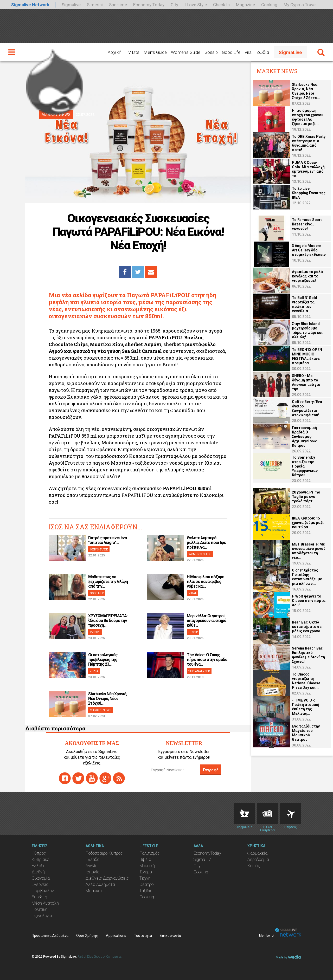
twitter (78, 778)
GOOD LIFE (97, 593)
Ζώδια (263, 52)
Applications (116, 936)
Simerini (95, 5)
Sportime (118, 5)
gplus (105, 778)
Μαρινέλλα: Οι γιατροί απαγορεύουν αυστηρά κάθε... (206, 621)
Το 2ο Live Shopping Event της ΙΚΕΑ (309, 193)
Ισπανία (92, 872)
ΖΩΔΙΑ (94, 671)
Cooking (269, 5)
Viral (248, 52)
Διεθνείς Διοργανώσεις (107, 878)
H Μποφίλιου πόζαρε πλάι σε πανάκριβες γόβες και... (205, 582)
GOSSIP (193, 632)
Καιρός (254, 866)
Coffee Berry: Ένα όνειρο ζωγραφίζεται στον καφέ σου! (307, 408)
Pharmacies (244, 814)
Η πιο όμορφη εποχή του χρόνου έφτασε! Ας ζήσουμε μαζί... (308, 117)
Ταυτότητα (143, 936)
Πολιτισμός (150, 853)
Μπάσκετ (94, 891)
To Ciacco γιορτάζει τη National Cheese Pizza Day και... (306, 681)
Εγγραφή (211, 770)
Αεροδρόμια (258, 859)
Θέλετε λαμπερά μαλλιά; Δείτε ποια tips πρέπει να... (206, 543)
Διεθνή (38, 872)
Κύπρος (39, 853)
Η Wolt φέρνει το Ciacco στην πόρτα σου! (309, 601)
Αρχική (114, 52)
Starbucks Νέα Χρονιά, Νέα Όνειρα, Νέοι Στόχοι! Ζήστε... (306, 91)
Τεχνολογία (42, 916)
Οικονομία (41, 878)
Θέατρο (146, 884)
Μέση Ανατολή (45, 903)
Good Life (231, 52)
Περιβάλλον (43, 891)
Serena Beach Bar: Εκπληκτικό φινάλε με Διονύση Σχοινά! (308, 655)
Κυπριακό (40, 859)
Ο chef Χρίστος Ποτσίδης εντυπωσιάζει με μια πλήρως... (307, 577)
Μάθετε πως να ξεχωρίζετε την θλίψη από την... (108, 582)
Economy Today (149, 5)
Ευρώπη (39, 897)
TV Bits (132, 52)
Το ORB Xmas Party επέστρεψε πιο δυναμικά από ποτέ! (309, 143)
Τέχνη (145, 878)
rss (119, 778)
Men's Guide (155, 52)
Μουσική (147, 866)
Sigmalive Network (30, 5)
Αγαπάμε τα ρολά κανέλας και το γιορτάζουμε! (307, 276)
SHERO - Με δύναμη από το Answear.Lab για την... (306, 382)
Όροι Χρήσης (87, 936)
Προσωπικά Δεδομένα (50, 936)
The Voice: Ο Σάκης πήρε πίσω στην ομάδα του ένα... (207, 660)
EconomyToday (207, 853)
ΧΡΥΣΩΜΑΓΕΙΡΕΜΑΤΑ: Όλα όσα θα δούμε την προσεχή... (108, 621)
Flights (291, 814)
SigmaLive (290, 52)
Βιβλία (145, 859)
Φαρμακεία (257, 853)
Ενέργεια (40, 884)
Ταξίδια (146, 891)
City (174, 5)
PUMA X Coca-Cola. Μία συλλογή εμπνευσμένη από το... (308, 169)
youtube (92, 778)
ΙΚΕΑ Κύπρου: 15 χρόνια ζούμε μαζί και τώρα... (308, 523)
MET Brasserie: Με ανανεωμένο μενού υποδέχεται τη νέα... (309, 551)
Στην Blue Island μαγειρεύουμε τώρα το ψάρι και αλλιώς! (307, 330)
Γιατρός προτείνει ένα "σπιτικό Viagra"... (107, 540)
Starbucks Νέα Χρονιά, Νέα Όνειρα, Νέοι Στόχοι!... (108, 699)
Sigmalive (71, 5)
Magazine (245, 5)
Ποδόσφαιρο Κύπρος (104, 853)
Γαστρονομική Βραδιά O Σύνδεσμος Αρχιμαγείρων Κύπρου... (304, 437)
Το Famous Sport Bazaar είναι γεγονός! (307, 224)
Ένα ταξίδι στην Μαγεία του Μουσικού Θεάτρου (306, 733)
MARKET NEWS (100, 710)
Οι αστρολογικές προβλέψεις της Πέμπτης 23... (103, 660)
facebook (65, 778)
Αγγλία (92, 866)
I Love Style (196, 5)
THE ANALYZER (199, 671)
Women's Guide (186, 52)
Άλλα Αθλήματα (100, 884)
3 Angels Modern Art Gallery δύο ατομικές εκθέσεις (309, 250)
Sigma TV (202, 859)
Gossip (211, 52)
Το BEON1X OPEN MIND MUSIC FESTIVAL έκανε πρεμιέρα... (307, 356)
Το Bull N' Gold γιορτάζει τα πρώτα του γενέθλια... (305, 304)
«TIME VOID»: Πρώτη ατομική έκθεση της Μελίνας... (306, 707)
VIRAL (193, 593)
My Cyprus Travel (300, 5)
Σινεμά (146, 872)
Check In (221, 5)
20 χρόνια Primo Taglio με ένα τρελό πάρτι (306, 497)
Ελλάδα (39, 866)
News (267, 814)
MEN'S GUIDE (99, 549)
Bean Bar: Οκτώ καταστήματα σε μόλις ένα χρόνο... (308, 627)
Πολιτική (40, 909)
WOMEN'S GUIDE (200, 554)
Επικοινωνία (170, 936)
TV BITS (95, 632)
